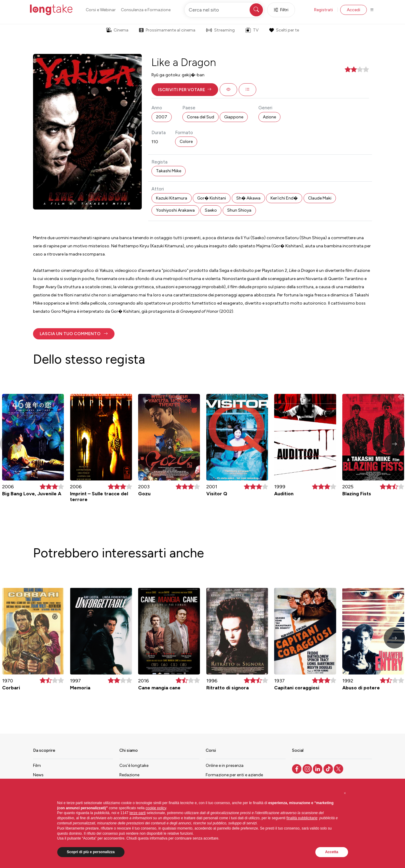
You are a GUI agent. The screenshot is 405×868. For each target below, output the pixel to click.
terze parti (137, 813)
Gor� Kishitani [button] (212, 198)
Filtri (281, 10)
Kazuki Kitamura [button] (172, 198)
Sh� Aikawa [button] (248, 198)
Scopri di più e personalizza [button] (91, 852)
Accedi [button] (354, 10)
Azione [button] (269, 117)
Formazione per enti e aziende (234, 775)
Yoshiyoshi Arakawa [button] (175, 210)
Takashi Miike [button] (169, 171)
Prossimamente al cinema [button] (167, 30)
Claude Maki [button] (320, 198)
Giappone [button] (234, 117)
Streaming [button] (220, 30)
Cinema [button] (117, 30)
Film (37, 766)
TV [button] (252, 30)
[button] (185, 90)
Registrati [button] (324, 10)
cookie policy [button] (156, 808)
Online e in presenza (225, 766)
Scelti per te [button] (284, 30)
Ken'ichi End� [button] (284, 198)
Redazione (129, 775)
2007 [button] (162, 117)
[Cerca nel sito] (224, 10)
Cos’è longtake (134, 766)
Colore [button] (186, 142)
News (38, 775)
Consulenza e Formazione (146, 10)
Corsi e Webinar (101, 10)
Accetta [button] (332, 852)
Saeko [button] (211, 210)
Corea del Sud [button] (201, 117)
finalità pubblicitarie (302, 818)
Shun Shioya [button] (239, 210)
